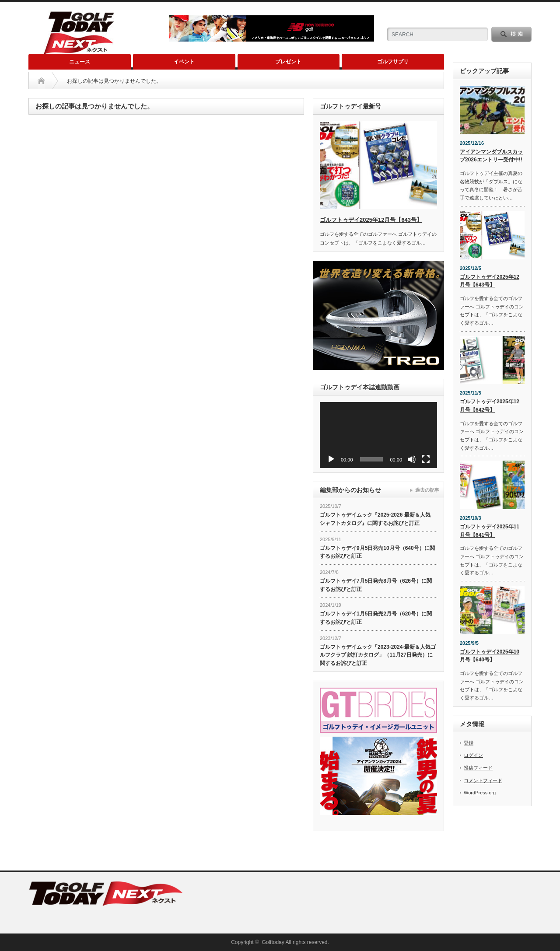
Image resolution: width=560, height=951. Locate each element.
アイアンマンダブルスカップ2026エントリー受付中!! (491, 156)
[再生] (331, 459)
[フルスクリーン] (426, 459)
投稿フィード (478, 768)
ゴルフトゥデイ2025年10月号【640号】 (490, 656)
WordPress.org (480, 793)
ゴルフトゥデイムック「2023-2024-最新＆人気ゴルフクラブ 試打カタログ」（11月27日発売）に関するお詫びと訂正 (378, 655)
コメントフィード (483, 780)
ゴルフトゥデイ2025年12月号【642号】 (490, 406)
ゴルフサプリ (393, 62)
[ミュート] (412, 459)
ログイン (473, 755)
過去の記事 (427, 490)
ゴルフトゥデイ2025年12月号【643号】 (371, 220)
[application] (378, 435)
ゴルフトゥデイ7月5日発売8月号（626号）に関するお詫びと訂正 (376, 585)
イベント (184, 62)
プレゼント (288, 62)
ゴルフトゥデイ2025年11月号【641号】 (490, 531)
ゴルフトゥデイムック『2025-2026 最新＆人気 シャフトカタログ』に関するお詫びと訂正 (375, 519)
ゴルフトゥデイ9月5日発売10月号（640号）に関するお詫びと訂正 (377, 552)
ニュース (80, 62)
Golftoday (273, 942)
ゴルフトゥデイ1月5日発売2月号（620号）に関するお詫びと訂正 (376, 618)
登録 (469, 743)
